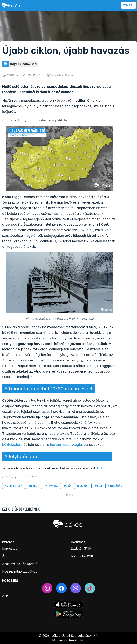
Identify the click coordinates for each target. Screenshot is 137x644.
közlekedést (12, 444)
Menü (128, 5)
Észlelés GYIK (81, 548)
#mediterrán (14, 486)
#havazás (52, 486)
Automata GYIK (82, 556)
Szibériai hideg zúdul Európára (75, 456)
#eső (68, 486)
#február (83, 486)
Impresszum (11, 548)
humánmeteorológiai (66, 444)
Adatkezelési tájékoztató (20, 564)
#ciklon (34, 486)
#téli (99, 486)
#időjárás (115, 486)
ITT (100, 468)
